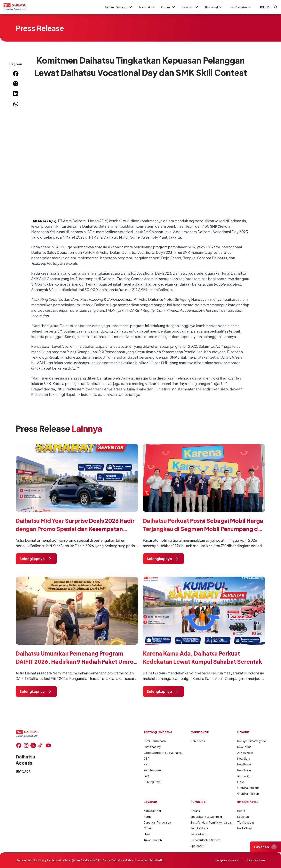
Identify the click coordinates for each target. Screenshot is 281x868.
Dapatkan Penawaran (157, 822)
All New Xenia (245, 753)
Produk (168, 7)
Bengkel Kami (199, 828)
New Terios (244, 747)
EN (262, 7)
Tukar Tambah (153, 840)
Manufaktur (147, 7)
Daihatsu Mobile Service (205, 840)
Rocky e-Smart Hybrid (251, 741)
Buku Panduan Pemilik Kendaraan (205, 822)
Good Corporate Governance (158, 753)
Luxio (241, 782)
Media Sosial (245, 828)
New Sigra (244, 758)
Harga (148, 817)
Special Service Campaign (205, 817)
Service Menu (199, 834)
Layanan (191, 7)
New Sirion (244, 770)
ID (268, 7)
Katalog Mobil (153, 811)
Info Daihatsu (241, 7)
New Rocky (245, 764)
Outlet (148, 828)
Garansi (195, 811)
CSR (146, 758)
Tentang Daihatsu (119, 7)
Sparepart (197, 846)
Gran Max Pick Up (248, 794)
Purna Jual (214, 7)
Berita (241, 811)
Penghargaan (152, 770)
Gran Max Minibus (248, 788)
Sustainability (152, 747)
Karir (147, 764)
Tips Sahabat (246, 822)
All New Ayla (245, 776)
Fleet (147, 834)
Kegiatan (243, 817)
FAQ (146, 776)
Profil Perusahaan (155, 741)
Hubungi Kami (152, 782)
